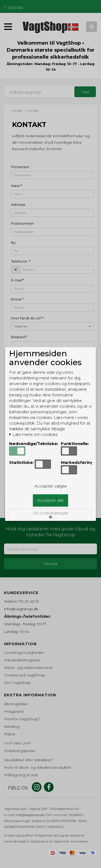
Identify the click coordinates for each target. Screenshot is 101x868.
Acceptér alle (50, 500)
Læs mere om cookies (33, 435)
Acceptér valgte (51, 486)
